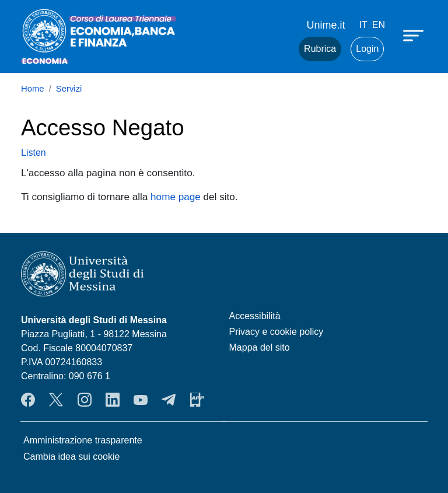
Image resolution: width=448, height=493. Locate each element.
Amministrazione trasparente (83, 440)
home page (176, 197)
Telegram (169, 400)
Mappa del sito (260, 347)
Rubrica (320, 49)
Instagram (85, 400)
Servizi (69, 89)
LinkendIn (113, 400)
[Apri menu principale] (415, 35)
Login (367, 49)
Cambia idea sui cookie (71, 457)
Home (33, 89)
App (197, 400)
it (363, 25)
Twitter (56, 400)
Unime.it (326, 25)
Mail (275, 49)
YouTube (141, 400)
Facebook (28, 400)
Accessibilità (255, 316)
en (379, 25)
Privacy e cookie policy (276, 332)
